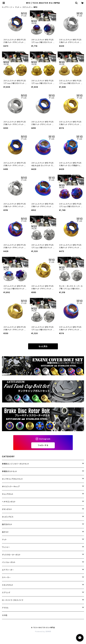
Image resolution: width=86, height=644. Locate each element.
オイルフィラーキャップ (11, 486)
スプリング (6, 593)
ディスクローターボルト (11, 555)
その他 (5, 615)
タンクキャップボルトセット (12, 479)
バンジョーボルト (9, 562)
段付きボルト (7, 524)
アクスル (5, 608)
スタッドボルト (8, 585)
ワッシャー (6, 547)
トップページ (7, 7)
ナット (17, 7)
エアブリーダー (8, 570)
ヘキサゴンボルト (9, 502)
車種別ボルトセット (10, 471)
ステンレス (27, 7)
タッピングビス (8, 517)
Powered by (43, 632)
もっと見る (43, 346)
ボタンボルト (7, 509)
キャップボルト (8, 494)
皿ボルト (5, 532)
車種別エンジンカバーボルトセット (16, 464)
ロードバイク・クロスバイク (13, 600)
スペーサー (6, 577)
